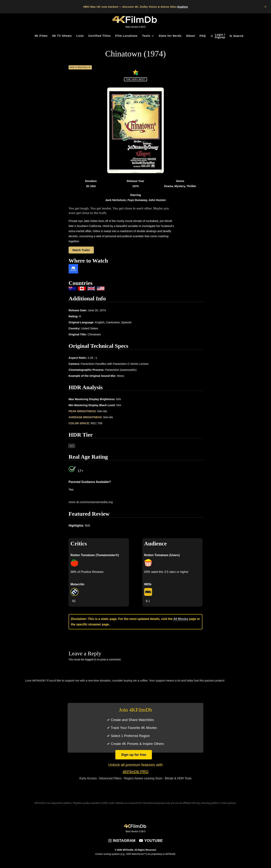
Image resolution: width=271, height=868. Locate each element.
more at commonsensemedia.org (91, 502)
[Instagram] (122, 841)
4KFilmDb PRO (136, 772)
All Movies (181, 619)
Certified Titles (100, 36)
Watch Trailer (81, 250)
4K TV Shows (62, 36)
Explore (183, 7)
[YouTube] (151, 841)
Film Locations (126, 36)
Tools (146, 36)
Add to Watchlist (80, 67)
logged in (91, 659)
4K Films (41, 36)
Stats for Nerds (170, 36)
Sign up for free (134, 755)
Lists (80, 36)
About (191, 36)
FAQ (203, 36)
